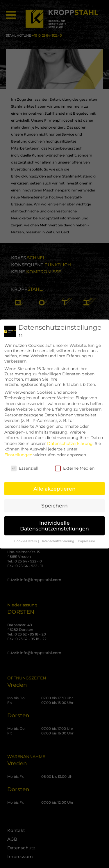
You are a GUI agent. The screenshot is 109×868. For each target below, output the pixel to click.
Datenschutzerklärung (70, 439)
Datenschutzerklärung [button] (58, 536)
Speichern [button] (54, 501)
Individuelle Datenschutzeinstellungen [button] (54, 521)
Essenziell (25, 464)
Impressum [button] (86, 536)
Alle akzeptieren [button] (54, 484)
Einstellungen (18, 450)
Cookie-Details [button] (26, 536)
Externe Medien (75, 464)
